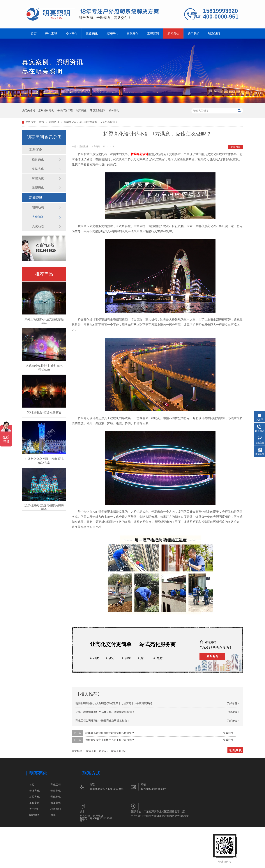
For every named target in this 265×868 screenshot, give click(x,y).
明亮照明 (85, 816)
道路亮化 (94, 34)
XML (53, 815)
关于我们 (200, 34)
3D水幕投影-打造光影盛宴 (44, 412)
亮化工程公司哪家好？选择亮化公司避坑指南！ (103, 721)
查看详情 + (229, 733)
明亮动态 (38, 208)
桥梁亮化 (115, 34)
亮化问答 (38, 217)
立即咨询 (212, 656)
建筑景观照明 (98, 110)
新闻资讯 (54, 122)
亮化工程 (52, 34)
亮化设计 (104, 751)
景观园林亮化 (46, 110)
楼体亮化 (73, 34)
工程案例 (158, 34)
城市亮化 (81, 110)
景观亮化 (137, 34)
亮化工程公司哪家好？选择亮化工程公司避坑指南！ (105, 712)
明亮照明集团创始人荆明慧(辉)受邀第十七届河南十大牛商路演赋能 (114, 703)
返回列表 (236, 147)
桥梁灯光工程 (65, 110)
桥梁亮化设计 (139, 154)
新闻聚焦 (179, 34)
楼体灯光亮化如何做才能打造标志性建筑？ (110, 733)
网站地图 (34, 815)
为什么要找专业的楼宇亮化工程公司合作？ (110, 740)
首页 (34, 34)
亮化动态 (38, 226)
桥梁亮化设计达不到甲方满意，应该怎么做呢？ (91, 122)
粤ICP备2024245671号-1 (97, 820)
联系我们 (221, 34)
